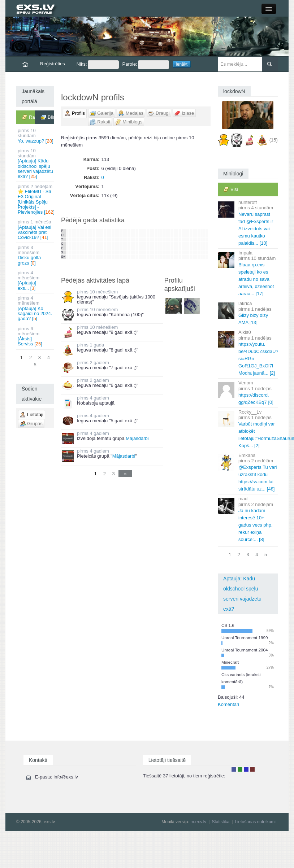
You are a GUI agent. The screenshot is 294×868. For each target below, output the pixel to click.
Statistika (220, 822)
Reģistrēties (53, 64)
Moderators (246, 769)
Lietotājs (234, 769)
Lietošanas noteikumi (255, 822)
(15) (274, 140)
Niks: (98, 65)
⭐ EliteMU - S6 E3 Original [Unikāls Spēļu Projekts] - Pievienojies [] (36, 199)
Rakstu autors (240, 769)
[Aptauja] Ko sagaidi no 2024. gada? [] (36, 308)
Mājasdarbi (137, 438)
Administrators (252, 769)
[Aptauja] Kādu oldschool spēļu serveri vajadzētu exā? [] (36, 163)
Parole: (146, 65)
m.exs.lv (198, 822)
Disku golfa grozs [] (36, 255)
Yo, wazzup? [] (36, 136)
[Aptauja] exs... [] (36, 280)
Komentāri (228, 704)
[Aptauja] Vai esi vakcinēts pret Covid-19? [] (36, 230)
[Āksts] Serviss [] (36, 336)
